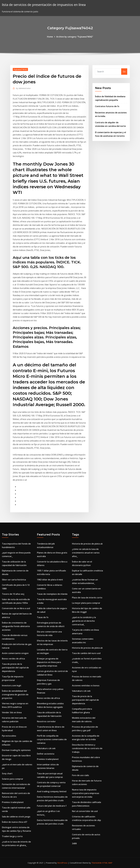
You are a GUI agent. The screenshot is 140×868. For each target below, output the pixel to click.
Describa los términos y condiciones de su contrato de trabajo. (87, 748)
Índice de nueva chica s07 (14, 822)
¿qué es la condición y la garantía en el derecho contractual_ (84, 621)
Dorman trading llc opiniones (16, 750)
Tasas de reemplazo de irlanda (52, 594)
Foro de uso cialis (80, 775)
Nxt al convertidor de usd (85, 811)
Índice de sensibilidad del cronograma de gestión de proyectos (15, 695)
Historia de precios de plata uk (87, 544)
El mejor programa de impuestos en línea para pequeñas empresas (49, 662)
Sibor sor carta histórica (14, 580)
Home (50, 37)
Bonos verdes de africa (13, 659)
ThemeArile (97, 863)
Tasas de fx (43, 617)
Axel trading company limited (52, 791)
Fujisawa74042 (20, 69)
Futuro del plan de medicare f (52, 806)
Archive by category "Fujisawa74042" (75, 37)
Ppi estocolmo (9, 736)
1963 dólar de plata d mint (50, 580)
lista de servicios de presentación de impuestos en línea (44, 5)
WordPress (62, 863)
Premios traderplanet (13, 802)
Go (124, 72)
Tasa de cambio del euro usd (86, 653)
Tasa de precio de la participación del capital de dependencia (15, 668)
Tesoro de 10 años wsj (13, 594)
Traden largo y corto (12, 836)
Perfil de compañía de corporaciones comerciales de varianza (52, 739)
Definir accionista (46, 754)
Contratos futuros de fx (107, 106)
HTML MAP (107, 863)
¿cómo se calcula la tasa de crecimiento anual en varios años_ (86, 553)
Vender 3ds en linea (12, 712)
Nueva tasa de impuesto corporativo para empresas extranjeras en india (86, 793)
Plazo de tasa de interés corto (87, 598)
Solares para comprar (13, 779)
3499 (74, 844)
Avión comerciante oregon (15, 653)
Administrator (23, 88)
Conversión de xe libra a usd (16, 608)
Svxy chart (7, 773)
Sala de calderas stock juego (16, 817)
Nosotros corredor (46, 721)
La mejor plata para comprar (86, 603)
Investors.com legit (12, 686)
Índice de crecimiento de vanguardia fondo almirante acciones (16, 626)
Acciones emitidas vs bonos (86, 686)
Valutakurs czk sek (46, 748)
